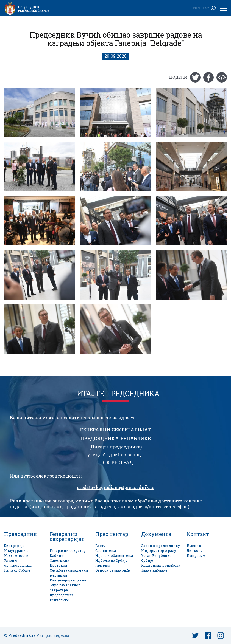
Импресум (196, 556)
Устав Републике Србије (156, 558)
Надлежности (16, 556)
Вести (101, 546)
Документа (156, 534)
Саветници (60, 560)
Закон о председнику (161, 546)
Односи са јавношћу (113, 570)
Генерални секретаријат (67, 536)
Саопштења (106, 551)
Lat (206, 8)
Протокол (58, 565)
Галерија (103, 565)
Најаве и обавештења (114, 556)
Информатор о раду (159, 551)
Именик (194, 546)
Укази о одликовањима (18, 563)
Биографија (14, 546)
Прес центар (112, 534)
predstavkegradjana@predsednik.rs (115, 487)
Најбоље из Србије (111, 560)
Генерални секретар (68, 551)
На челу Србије (17, 570)
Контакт (198, 534)
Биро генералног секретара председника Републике (65, 593)
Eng (196, 8)
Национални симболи (161, 565)
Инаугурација (16, 551)
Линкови (195, 551)
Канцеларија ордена (68, 580)
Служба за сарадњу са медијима (69, 573)
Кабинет (57, 556)
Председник (20, 534)
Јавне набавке (154, 570)
